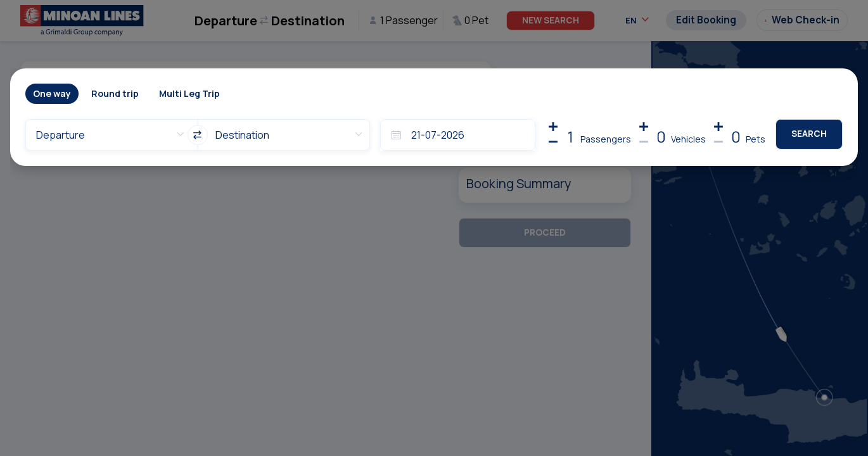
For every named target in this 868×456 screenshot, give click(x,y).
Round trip (115, 93)
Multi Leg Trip (189, 93)
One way (52, 93)
